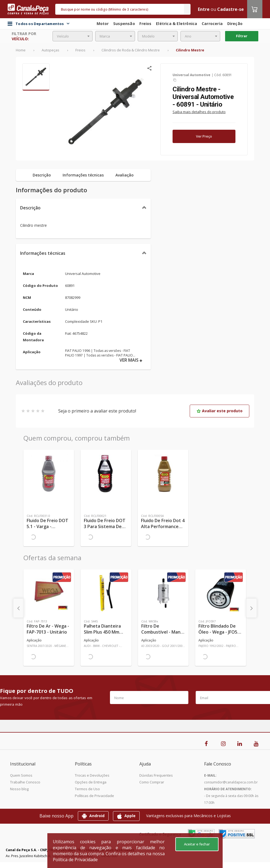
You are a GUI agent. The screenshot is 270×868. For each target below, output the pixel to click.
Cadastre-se (231, 9)
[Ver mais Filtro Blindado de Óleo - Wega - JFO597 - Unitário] (220, 593)
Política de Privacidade (75, 860)
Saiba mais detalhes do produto (199, 112)
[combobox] (73, 36)
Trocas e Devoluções (92, 775)
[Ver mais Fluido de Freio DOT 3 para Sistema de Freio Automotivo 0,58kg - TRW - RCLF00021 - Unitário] (106, 473)
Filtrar (242, 36)
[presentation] (19, 608)
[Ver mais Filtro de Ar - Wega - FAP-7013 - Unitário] (49, 593)
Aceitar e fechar (197, 844)
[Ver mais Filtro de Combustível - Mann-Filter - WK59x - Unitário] (163, 593)
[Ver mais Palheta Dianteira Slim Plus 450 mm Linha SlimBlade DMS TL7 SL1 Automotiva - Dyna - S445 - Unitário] (106, 593)
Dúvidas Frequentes (156, 775)
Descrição (30, 208)
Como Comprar (152, 782)
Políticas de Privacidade (94, 796)
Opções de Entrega (91, 782)
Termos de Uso (87, 789)
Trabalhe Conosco (25, 782)
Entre (204, 9)
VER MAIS (131, 360)
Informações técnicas (43, 253)
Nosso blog (19, 789)
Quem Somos (21, 775)
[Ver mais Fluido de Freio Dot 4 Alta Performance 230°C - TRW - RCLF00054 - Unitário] (163, 473)
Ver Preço (204, 136)
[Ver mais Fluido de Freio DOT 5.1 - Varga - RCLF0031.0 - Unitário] (49, 473)
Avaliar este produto (220, 411)
